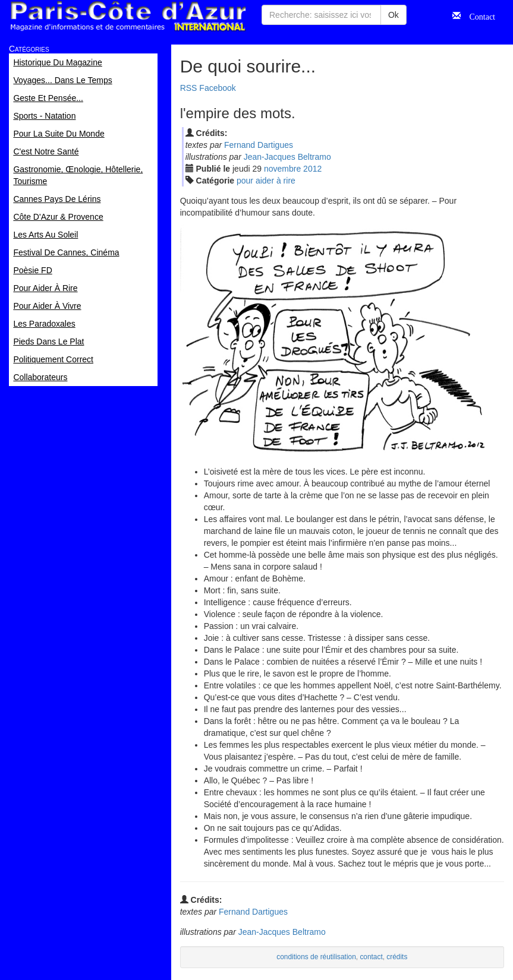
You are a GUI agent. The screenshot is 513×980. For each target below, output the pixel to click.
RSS (189, 88)
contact (371, 957)
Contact (478, 15)
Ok (394, 15)
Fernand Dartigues (259, 145)
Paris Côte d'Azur (128, 16)
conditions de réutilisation (316, 957)
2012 (312, 169)
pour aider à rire (266, 181)
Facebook (217, 88)
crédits (397, 957)
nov (282, 169)
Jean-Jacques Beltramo (287, 157)
